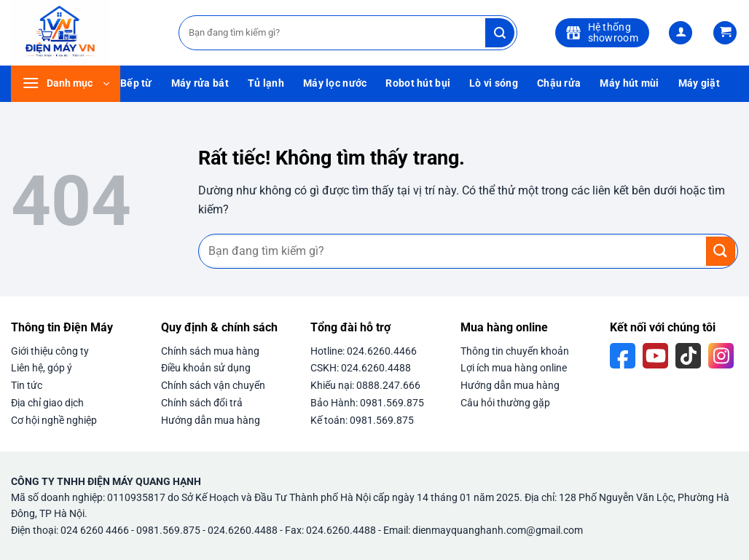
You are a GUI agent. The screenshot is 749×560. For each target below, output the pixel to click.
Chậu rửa (559, 83)
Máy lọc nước (335, 83)
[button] (681, 33)
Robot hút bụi (418, 83)
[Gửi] (500, 33)
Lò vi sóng (494, 83)
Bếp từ (136, 83)
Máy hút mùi (629, 83)
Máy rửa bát (200, 83)
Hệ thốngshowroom (602, 32)
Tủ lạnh (266, 83)
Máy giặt (699, 83)
